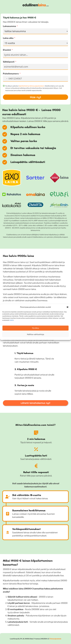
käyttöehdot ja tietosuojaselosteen (32, 86)
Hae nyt (35, 97)
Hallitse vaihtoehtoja (35, 334)
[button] (68, 307)
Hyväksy (36, 328)
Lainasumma (9, 26)
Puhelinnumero (11, 74)
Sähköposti (9, 62)
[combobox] (5, 79)
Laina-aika (8, 38)
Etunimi (7, 50)
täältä (12, 320)
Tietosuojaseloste (55, 639)
